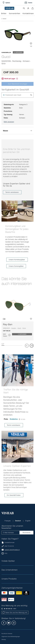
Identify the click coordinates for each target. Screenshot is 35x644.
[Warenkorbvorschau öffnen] (33, 8)
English (28, 521)
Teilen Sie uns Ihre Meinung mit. (15, 613)
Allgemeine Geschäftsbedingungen (11, 637)
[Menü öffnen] (3, 8)
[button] (28, 8)
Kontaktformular (8, 542)
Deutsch (18, 521)
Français (8, 521)
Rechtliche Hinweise (7, 634)
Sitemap (4, 640)
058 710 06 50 (9, 546)
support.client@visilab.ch (12, 550)
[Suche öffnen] (24, 8)
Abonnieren (26, 533)
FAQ (6, 553)
